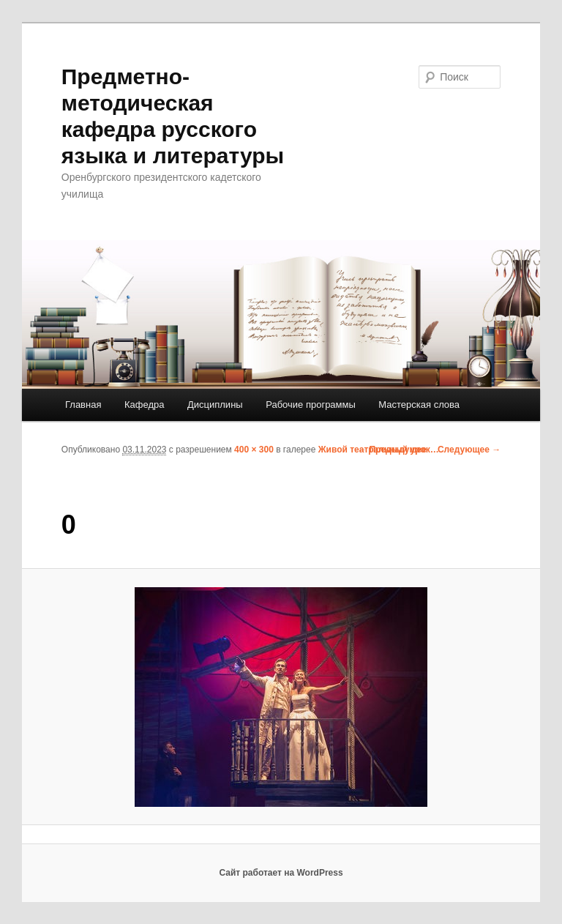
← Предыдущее (392, 450)
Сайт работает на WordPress (281, 873)
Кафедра (145, 405)
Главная (83, 405)
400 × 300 (254, 450)
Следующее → (469, 450)
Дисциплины (215, 405)
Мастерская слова (419, 405)
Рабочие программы (311, 405)
